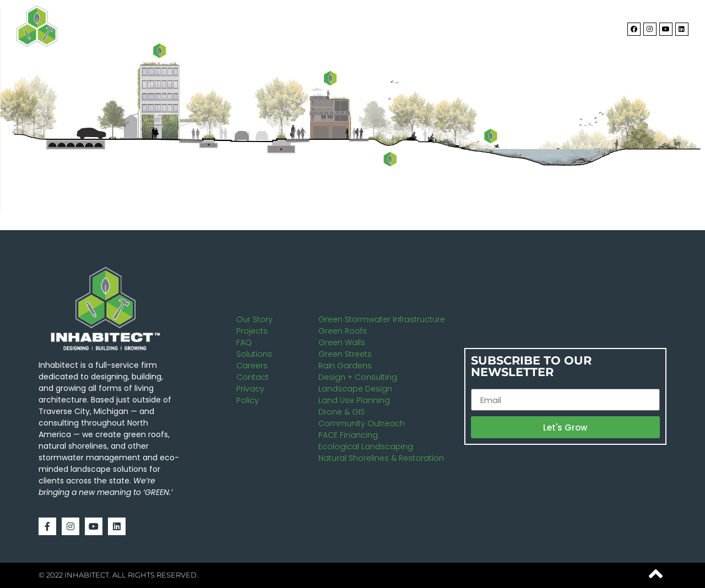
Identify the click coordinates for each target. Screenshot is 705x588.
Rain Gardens (345, 366)
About (378, 26)
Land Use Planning (354, 400)
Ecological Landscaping (366, 447)
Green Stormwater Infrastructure (382, 319)
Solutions (445, 26)
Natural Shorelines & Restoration (381, 458)
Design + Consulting (358, 377)
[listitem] (390, 159)
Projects (518, 26)
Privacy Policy (250, 394)
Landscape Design (355, 389)
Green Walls (342, 342)
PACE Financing (348, 435)
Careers (252, 366)
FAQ (244, 342)
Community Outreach (362, 423)
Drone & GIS (341, 412)
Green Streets (345, 354)
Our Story (254, 319)
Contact (582, 26)
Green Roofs (343, 331)
